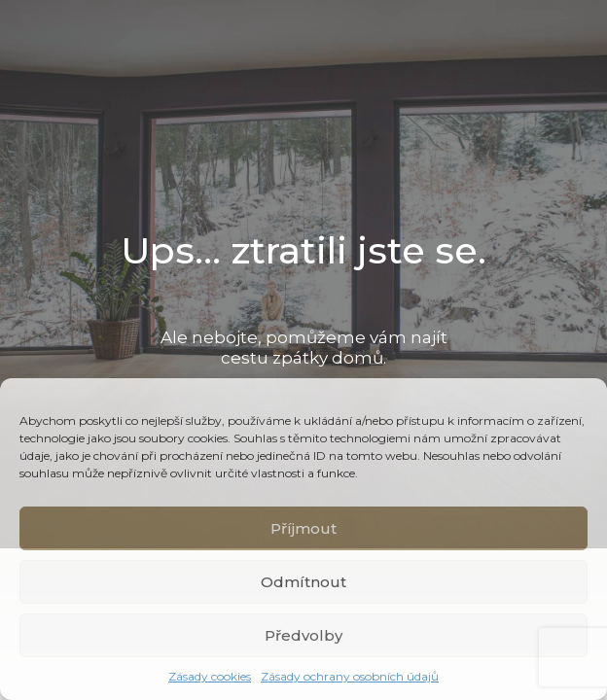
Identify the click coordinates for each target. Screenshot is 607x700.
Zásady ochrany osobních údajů (350, 676)
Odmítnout (303, 582)
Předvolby (303, 635)
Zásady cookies (210, 676)
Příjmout (303, 528)
